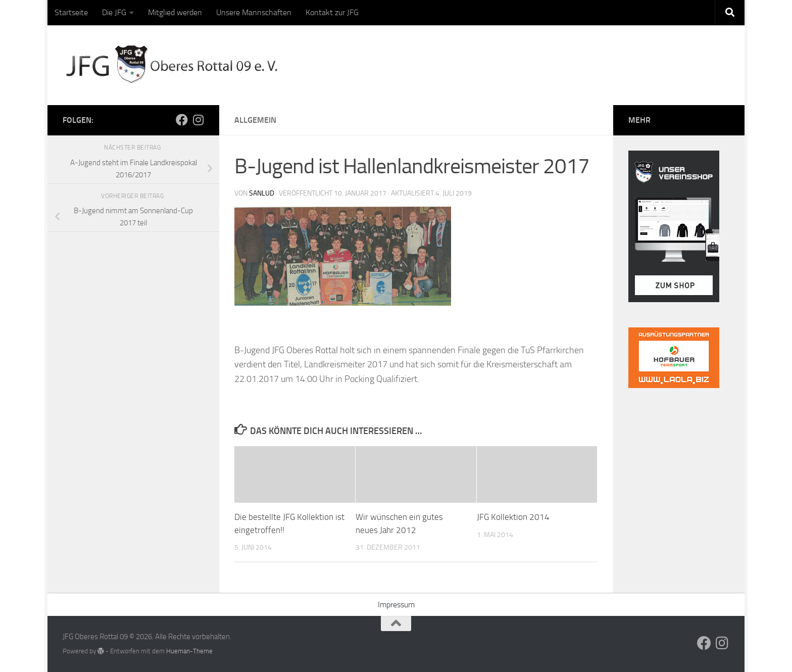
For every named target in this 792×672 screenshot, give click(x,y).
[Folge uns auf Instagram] (198, 120)
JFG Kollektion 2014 (513, 517)
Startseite (71, 12)
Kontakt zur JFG (332, 12)
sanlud (262, 193)
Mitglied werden (175, 12)
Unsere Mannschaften (254, 12)
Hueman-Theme (189, 651)
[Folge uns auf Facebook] (182, 120)
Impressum (396, 605)
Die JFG (114, 12)
